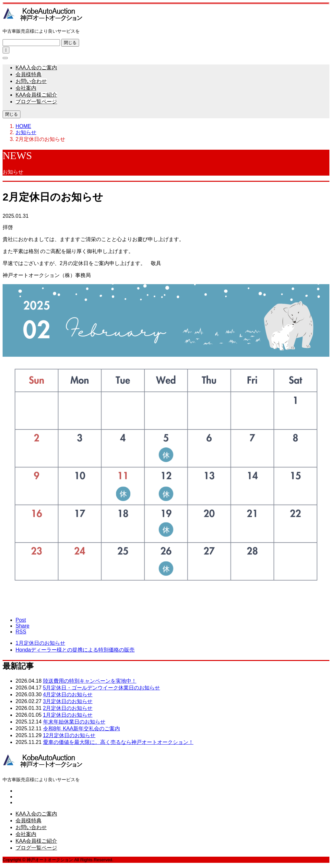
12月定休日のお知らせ (69, 735)
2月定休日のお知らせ (68, 708)
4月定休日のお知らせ (68, 694)
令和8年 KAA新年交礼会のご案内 (82, 729)
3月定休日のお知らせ (68, 701)
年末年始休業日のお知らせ (74, 722)
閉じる (70, 43)
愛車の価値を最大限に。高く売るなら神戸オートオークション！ (118, 742)
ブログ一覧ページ (36, 102)
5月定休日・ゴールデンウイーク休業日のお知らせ (102, 688)
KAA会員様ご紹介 (36, 95)
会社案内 (26, 88)
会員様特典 (29, 74)
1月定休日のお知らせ (68, 715)
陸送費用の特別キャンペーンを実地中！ (90, 681)
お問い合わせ (31, 81)
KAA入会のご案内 (36, 68)
